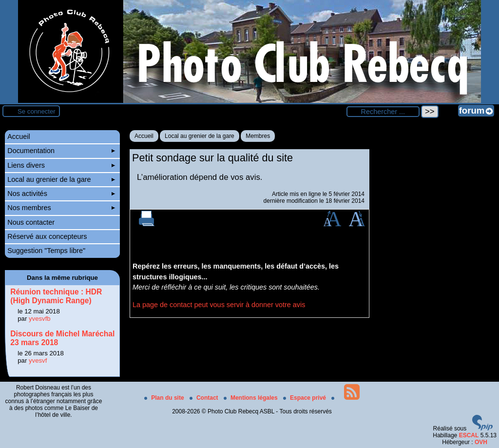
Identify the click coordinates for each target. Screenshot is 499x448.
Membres (258, 136)
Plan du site (165, 398)
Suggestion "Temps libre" (46, 251)
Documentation (61, 151)
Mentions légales (251, 398)
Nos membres (61, 208)
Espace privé (305, 398)
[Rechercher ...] (383, 112)
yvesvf (38, 360)
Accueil (144, 136)
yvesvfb (40, 319)
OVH (481, 442)
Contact (205, 398)
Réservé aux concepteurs (47, 236)
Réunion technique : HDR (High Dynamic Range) (56, 296)
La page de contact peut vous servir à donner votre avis (219, 305)
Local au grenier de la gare (200, 136)
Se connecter (37, 111)
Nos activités (61, 194)
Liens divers (61, 165)
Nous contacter (31, 222)
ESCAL (469, 435)
